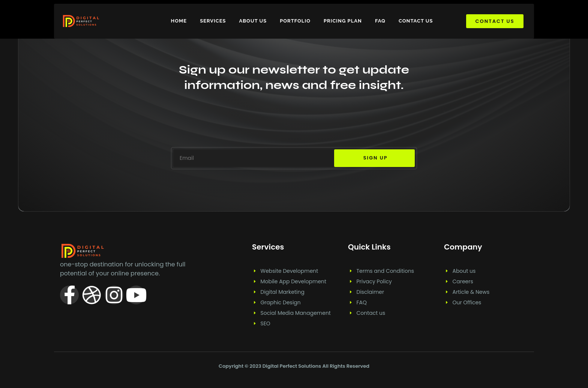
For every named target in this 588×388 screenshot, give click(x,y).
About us (253, 21)
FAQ (380, 21)
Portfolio (295, 21)
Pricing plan (343, 21)
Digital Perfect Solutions (292, 366)
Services (213, 21)
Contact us (416, 21)
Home (179, 21)
